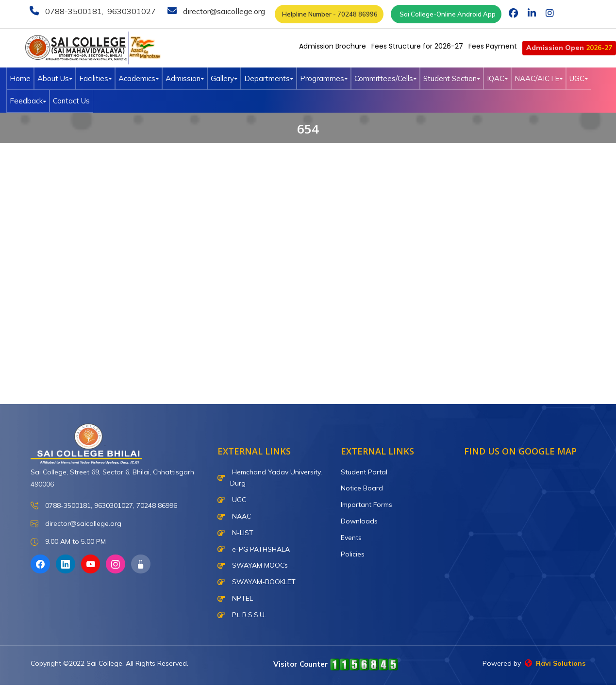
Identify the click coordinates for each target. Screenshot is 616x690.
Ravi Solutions (555, 663)
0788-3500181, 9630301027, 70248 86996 (104, 506)
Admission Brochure (333, 46)
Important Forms (366, 505)
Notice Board (362, 488)
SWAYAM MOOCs (253, 565)
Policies (353, 554)
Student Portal (364, 472)
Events (351, 538)
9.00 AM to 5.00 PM (68, 542)
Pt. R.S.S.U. (242, 615)
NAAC (234, 516)
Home (20, 78)
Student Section (452, 78)
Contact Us (71, 101)
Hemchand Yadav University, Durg (270, 478)
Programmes (324, 78)
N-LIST (235, 533)
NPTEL (235, 598)
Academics (139, 78)
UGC (579, 78)
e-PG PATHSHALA (254, 549)
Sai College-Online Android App (446, 14)
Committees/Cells (385, 78)
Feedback (28, 101)
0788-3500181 (73, 11)
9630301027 (131, 11)
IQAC (497, 78)
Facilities (95, 78)
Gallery (224, 78)
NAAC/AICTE (539, 78)
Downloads (359, 521)
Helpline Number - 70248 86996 (329, 14)
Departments (269, 78)
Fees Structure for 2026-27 (417, 46)
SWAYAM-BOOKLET (257, 582)
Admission (185, 78)
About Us (55, 78)
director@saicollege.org (223, 11)
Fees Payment (493, 46)
